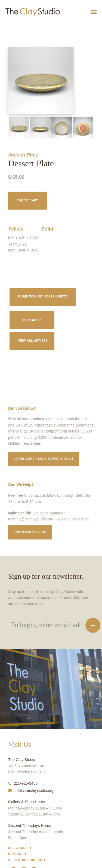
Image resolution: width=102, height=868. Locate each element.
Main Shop (32, 320)
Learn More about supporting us (44, 459)
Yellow (16, 229)
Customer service (30, 532)
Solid (47, 229)
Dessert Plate (7, 25)
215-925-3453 (23, 783)
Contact (16, 854)
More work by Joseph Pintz (43, 297)
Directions (18, 848)
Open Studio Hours (25, 860)
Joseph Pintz (23, 155)
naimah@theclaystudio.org (31, 519)
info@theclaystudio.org (31, 790)
